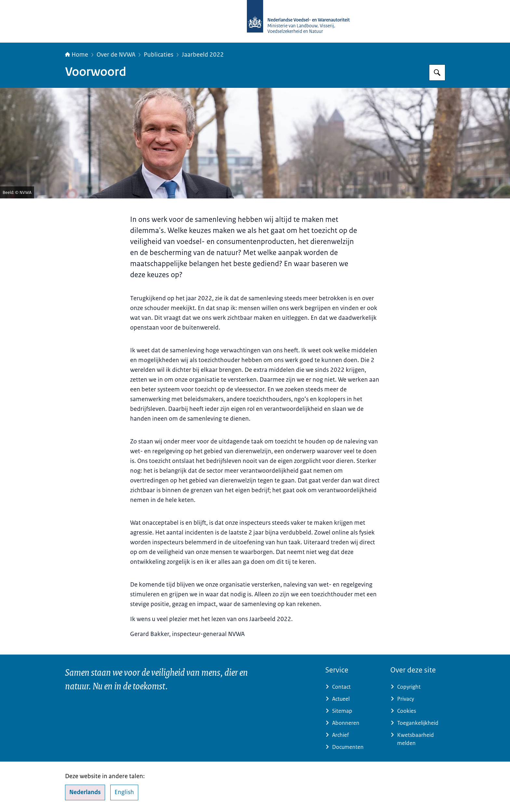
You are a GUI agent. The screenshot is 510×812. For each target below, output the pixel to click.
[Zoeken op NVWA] (437, 73)
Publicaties (159, 55)
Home (77, 55)
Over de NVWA (116, 55)
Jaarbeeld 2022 (203, 55)
